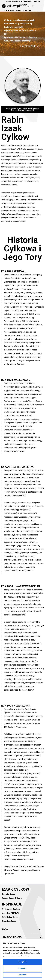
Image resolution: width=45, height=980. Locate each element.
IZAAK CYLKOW (15, 890)
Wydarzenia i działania (11, 909)
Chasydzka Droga (9, 921)
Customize (22, 968)
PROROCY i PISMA (12, 937)
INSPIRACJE (12, 905)
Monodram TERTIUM (10, 913)
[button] (13, 58)
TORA (5, 929)
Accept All (22, 962)
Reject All (23, 975)
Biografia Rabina (9, 894)
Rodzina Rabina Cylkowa (12, 898)
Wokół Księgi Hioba (10, 917)
